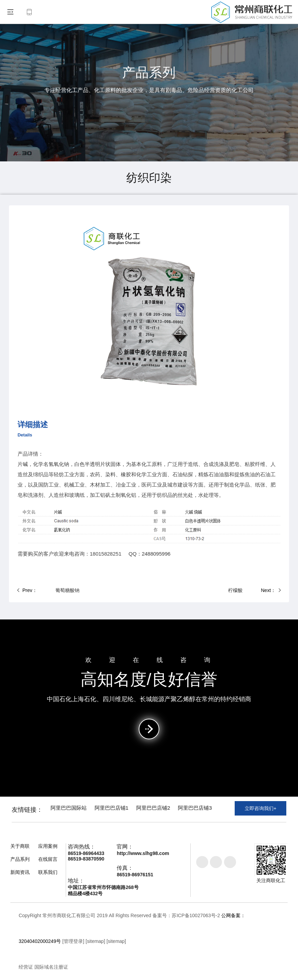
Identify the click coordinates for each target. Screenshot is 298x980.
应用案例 (48, 846)
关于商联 (20, 846)
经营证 (26, 967)
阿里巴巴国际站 (73, 810)
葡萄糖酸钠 (53, 590)
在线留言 (48, 859)
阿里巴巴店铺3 (216, 810)
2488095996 (156, 554)
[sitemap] (95, 941)
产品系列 (20, 859)
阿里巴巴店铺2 (168, 810)
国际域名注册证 (51, 967)
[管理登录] (73, 941)
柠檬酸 (250, 590)
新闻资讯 (20, 872)
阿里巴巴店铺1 (121, 810)
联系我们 (48, 872)
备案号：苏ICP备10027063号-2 (186, 915)
